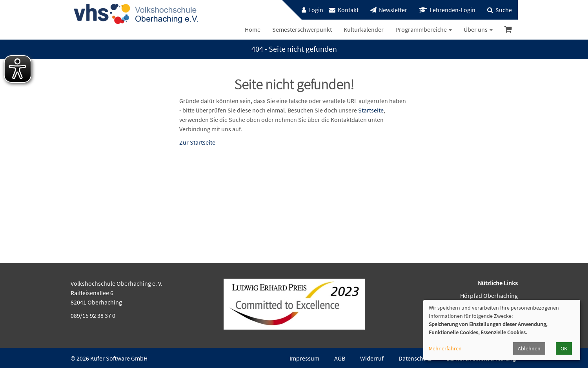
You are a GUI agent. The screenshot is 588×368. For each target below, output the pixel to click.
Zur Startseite (197, 142)
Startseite (371, 110)
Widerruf (372, 358)
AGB (340, 358)
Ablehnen (529, 348)
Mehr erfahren (445, 348)
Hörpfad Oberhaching (489, 295)
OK (564, 348)
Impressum (304, 358)
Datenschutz (415, 358)
